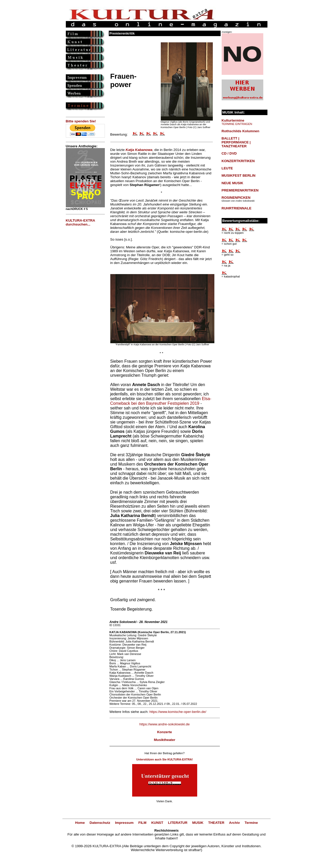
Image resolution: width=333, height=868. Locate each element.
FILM (142, 823)
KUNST (157, 823)
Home (80, 823)
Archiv (234, 823)
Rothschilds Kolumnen (241, 131)
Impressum (124, 823)
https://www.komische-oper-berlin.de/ (178, 712)
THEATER (216, 823)
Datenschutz (100, 823)
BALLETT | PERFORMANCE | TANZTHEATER (236, 142)
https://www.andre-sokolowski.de (165, 724)
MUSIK (198, 823)
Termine (251, 823)
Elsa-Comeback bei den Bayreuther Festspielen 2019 (161, 401)
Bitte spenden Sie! (81, 121)
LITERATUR (178, 823)
